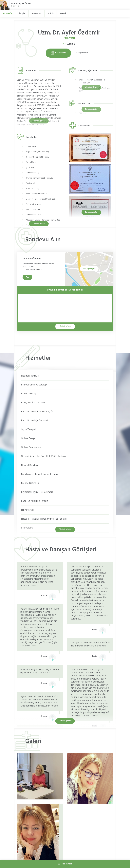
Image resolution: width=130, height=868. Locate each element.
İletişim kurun (82, 53)
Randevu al (65, 864)
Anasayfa (7, 13)
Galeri (63, 13)
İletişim (22, 13)
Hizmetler (37, 13)
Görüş (51, 13)
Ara (27, 277)
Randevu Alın (58, 53)
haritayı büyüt (89, 269)
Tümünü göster (91, 212)
